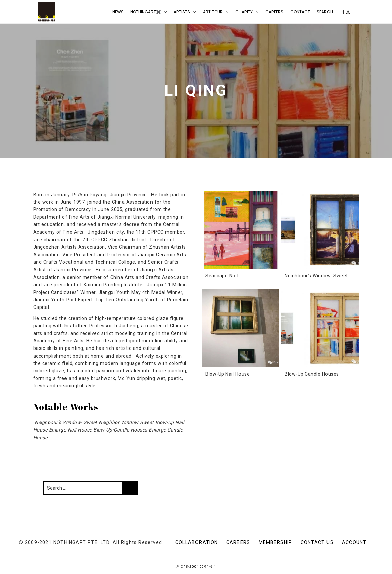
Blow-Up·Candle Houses (312, 374)
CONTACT (300, 12)
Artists (182, 12)
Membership (275, 542)
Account (354, 542)
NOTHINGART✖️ (146, 12)
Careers (274, 12)
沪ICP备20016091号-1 (196, 566)
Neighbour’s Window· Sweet (316, 276)
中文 (345, 12)
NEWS (118, 12)
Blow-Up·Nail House (227, 374)
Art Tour (213, 12)
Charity (244, 12)
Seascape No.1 (222, 276)
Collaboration (197, 542)
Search (325, 12)
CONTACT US (317, 542)
